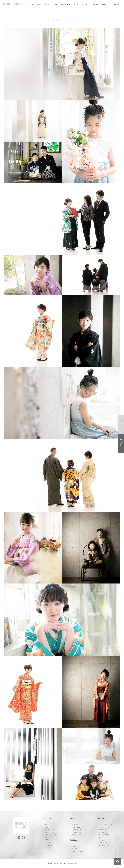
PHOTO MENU (66, 4)
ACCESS (104, 4)
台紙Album (76, 825)
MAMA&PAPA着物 (78, 851)
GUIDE (47, 4)
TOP (32, 4)
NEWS (39, 4)
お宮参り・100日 (51, 830)
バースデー (49, 837)
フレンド (48, 843)
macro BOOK (77, 827)
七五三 (48, 825)
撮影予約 (116, 4)
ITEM (76, 4)
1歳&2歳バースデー (52, 835)
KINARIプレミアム (78, 832)
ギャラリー (102, 837)
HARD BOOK (77, 830)
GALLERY (84, 4)
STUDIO (55, 4)
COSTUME (95, 4)
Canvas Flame (77, 835)
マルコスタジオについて (107, 825)
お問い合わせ (121, 443)
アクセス (121, 424)
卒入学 (48, 840)
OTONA (48, 848)
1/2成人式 (49, 845)
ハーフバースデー (51, 832)
